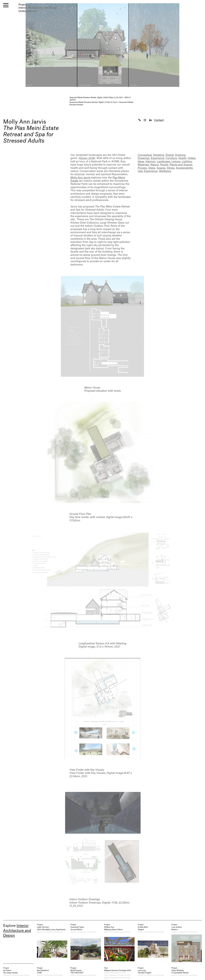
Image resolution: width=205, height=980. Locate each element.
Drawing (180, 155)
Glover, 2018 (87, 158)
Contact (159, 120)
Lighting (187, 162)
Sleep (152, 168)
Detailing (159, 155)
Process (142, 168)
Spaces (161, 168)
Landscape (164, 162)
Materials (143, 165)
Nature (155, 165)
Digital (170, 155)
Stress (171, 168)
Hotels (192, 158)
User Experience (148, 171)
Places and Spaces (181, 165)
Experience (158, 158)
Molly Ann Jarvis (25, 122)
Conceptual (145, 155)
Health (182, 158)
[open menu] (6, 5)
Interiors (151, 162)
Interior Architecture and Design (17, 931)
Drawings (144, 158)
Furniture (171, 158)
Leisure (176, 162)
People (164, 165)
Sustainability (184, 168)
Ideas (141, 162)
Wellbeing (165, 171)
